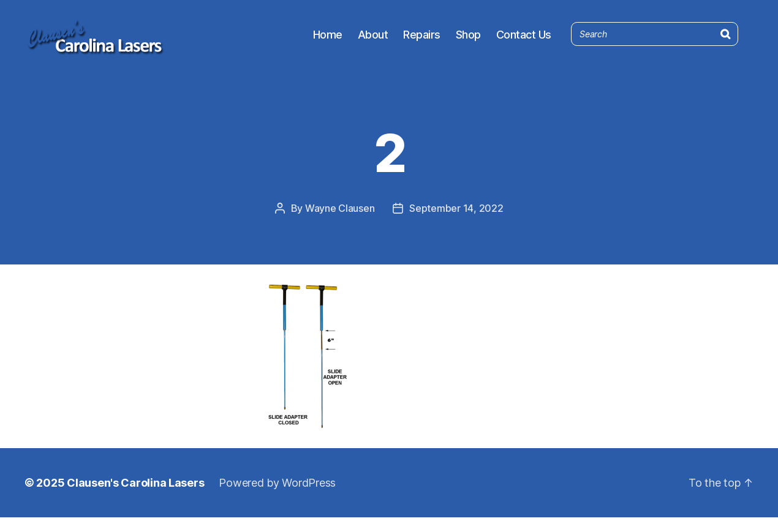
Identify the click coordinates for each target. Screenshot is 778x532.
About (373, 41)
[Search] (725, 38)
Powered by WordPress (277, 497)
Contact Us (524, 41)
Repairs (422, 41)
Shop (468, 41)
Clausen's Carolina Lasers (135, 497)
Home (328, 41)
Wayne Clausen (340, 223)
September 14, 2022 (456, 223)
